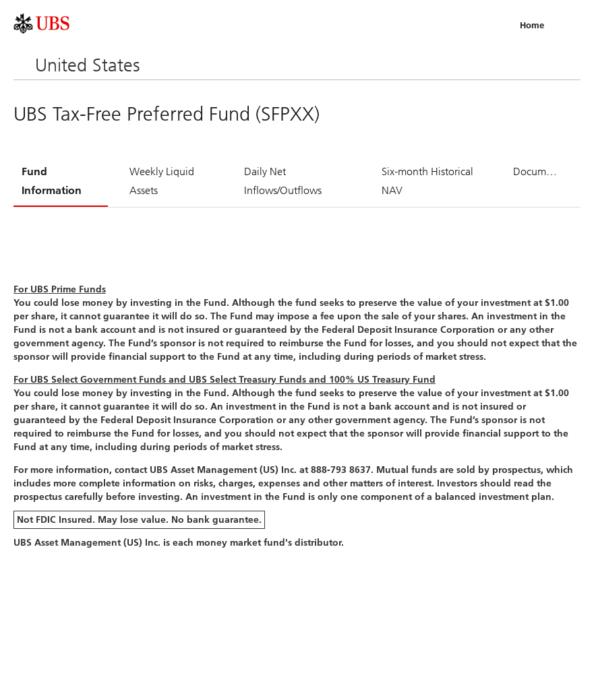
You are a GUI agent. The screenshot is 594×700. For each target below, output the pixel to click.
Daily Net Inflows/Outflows (283, 181)
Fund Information (52, 181)
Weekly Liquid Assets (162, 181)
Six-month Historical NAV (427, 181)
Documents (539, 171)
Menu (566, 25)
